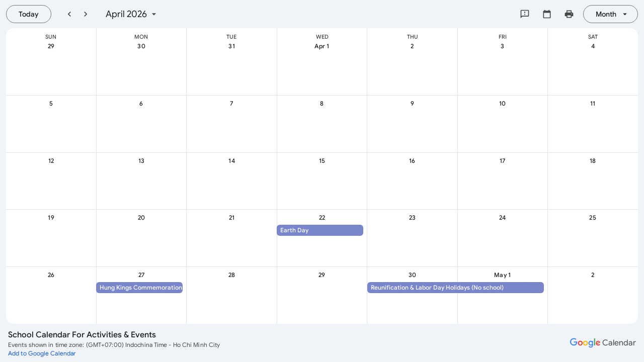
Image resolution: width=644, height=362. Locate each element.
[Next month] (86, 14)
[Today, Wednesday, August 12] (29, 14)
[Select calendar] (547, 14)
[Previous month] (69, 14)
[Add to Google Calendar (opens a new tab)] (42, 353)
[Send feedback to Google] (525, 14)
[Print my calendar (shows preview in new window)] (569, 14)
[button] (320, 230)
